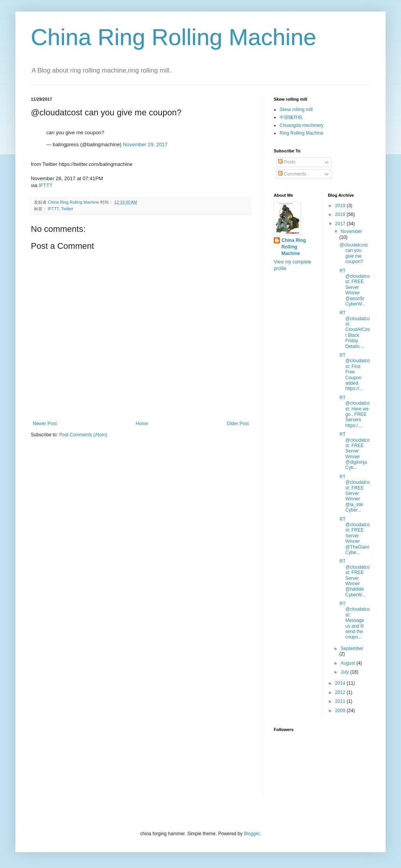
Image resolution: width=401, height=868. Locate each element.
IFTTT (46, 185)
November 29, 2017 (145, 144)
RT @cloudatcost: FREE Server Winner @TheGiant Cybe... (355, 536)
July (345, 672)
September (352, 648)
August (348, 663)
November (351, 231)
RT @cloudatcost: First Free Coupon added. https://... (355, 372)
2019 (341, 206)
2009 (341, 711)
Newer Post (45, 424)
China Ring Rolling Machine (174, 37)
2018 (341, 214)
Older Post (238, 424)
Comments (292, 174)
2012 (341, 692)
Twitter (67, 209)
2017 (341, 224)
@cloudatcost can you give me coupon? (353, 253)
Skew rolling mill (296, 110)
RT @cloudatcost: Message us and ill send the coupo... (355, 620)
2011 (341, 701)
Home (142, 424)
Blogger (252, 834)
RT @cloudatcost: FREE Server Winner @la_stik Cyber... (355, 493)
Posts (287, 162)
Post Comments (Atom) (83, 435)
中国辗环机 (291, 117)
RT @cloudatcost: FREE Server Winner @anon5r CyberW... (355, 287)
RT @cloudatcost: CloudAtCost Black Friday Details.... (355, 329)
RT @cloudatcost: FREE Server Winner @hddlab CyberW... (355, 578)
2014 (341, 683)
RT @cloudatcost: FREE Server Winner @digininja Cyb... (355, 451)
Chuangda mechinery (302, 125)
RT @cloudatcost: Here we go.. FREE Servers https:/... (355, 412)
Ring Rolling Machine (301, 133)
